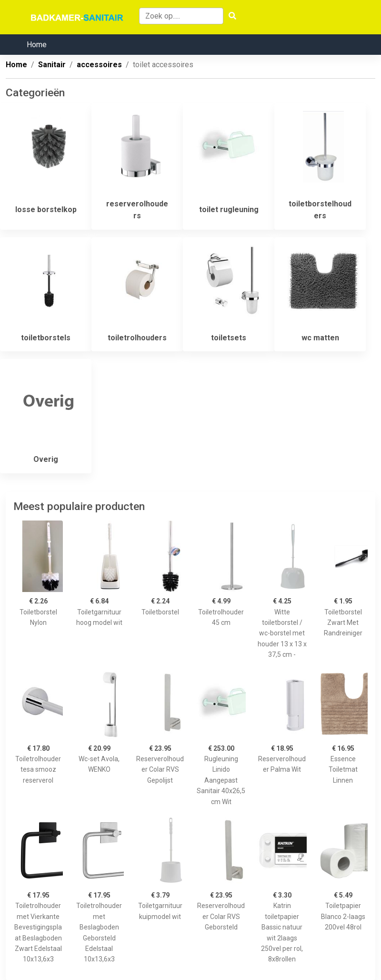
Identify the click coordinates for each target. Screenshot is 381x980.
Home (37, 45)
